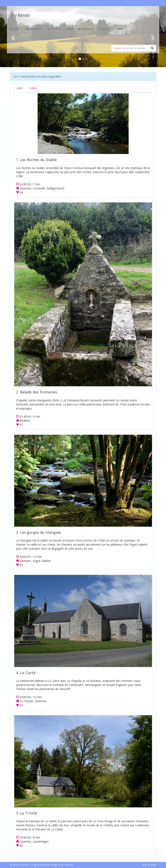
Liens (120, 29)
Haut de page (149, 865)
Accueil (15, 29)
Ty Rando (21, 15)
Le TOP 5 (54, 29)
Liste (20, 88)
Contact (105, 29)
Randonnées (33, 29)
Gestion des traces (80, 29)
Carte (33, 88)
